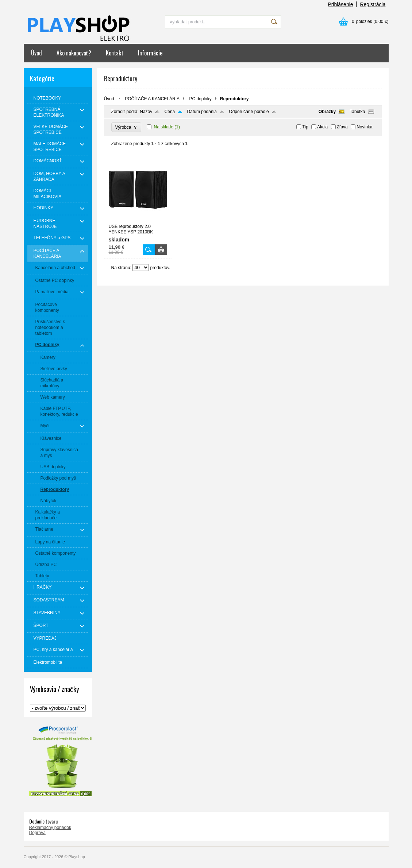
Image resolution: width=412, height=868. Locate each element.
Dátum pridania (202, 112)
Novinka (364, 127)
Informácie (150, 53)
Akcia (322, 127)
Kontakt (115, 53)
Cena (170, 112)
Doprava (37, 833)
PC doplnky (200, 99)
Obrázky (327, 112)
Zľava (342, 127)
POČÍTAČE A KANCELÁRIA (152, 99)
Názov (146, 112)
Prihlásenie (340, 4)
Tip (305, 127)
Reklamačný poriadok (50, 828)
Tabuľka (357, 112)
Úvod (36, 53)
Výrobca (126, 127)
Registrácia (373, 4)
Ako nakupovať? (74, 53)
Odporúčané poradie (249, 112)
